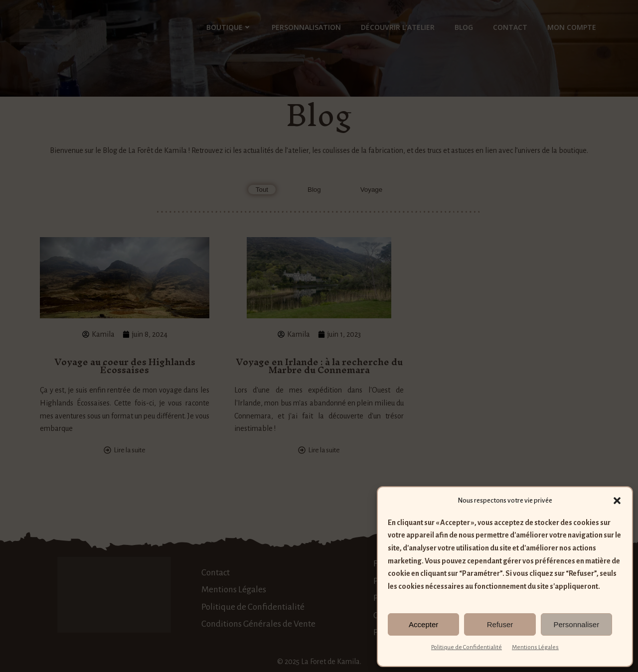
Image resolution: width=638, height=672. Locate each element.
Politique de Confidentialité (467, 647)
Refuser (500, 624)
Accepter (423, 624)
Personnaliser (576, 624)
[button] (617, 501)
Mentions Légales (535, 647)
